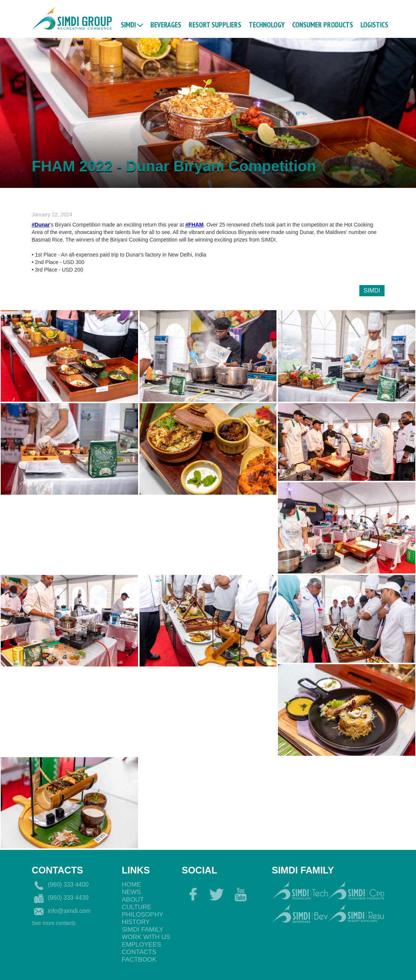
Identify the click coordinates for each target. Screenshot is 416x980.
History (136, 922)
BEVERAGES (166, 24)
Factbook (139, 960)
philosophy (143, 915)
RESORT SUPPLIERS (215, 24)
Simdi (128, 24)
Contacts (139, 952)
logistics (374, 24)
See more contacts (54, 923)
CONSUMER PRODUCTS (323, 24)
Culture (137, 907)
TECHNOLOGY (267, 24)
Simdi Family (143, 930)
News (131, 892)
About (133, 900)
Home (131, 885)
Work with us (146, 937)
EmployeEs (142, 945)
